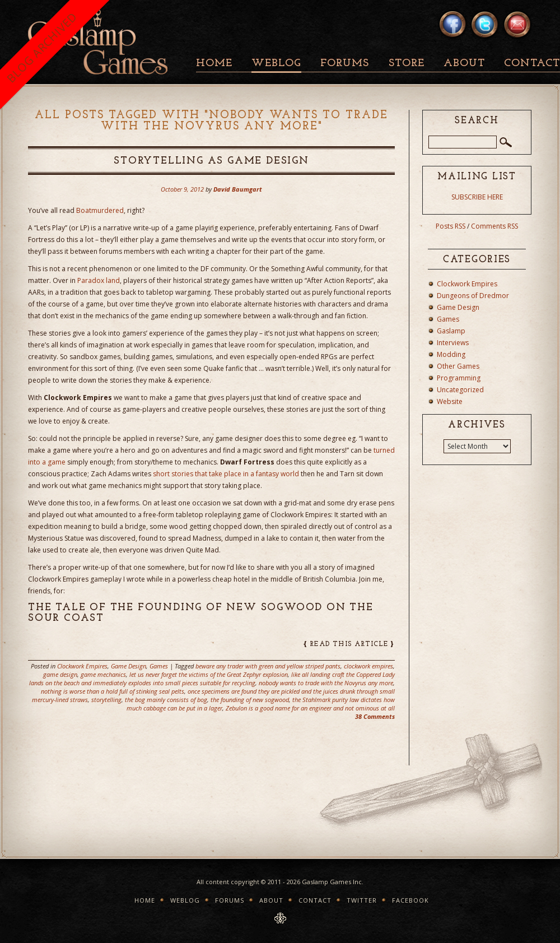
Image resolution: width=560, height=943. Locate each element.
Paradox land (99, 280)
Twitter (362, 900)
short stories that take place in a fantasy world (226, 474)
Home (214, 64)
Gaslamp (451, 331)
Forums (345, 64)
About (464, 64)
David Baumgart (238, 189)
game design (60, 674)
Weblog (276, 64)
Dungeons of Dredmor (473, 296)
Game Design (129, 666)
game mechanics (103, 674)
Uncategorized (460, 390)
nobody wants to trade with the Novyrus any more (326, 683)
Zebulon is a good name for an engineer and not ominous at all (310, 708)
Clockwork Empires (82, 666)
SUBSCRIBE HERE (477, 197)
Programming (459, 378)
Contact (315, 900)
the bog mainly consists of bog (166, 700)
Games (159, 666)
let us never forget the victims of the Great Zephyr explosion (209, 674)
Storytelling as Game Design (211, 161)
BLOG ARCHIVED (42, 47)
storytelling (106, 700)
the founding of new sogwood (250, 700)
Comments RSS (494, 226)
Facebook (410, 900)
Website (450, 401)
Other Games (458, 366)
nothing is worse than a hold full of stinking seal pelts (113, 691)
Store (407, 64)
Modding (451, 354)
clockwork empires (368, 666)
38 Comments (375, 716)
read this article (349, 644)
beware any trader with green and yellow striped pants (268, 666)
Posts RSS (451, 226)
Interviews (453, 343)
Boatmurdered (100, 210)
